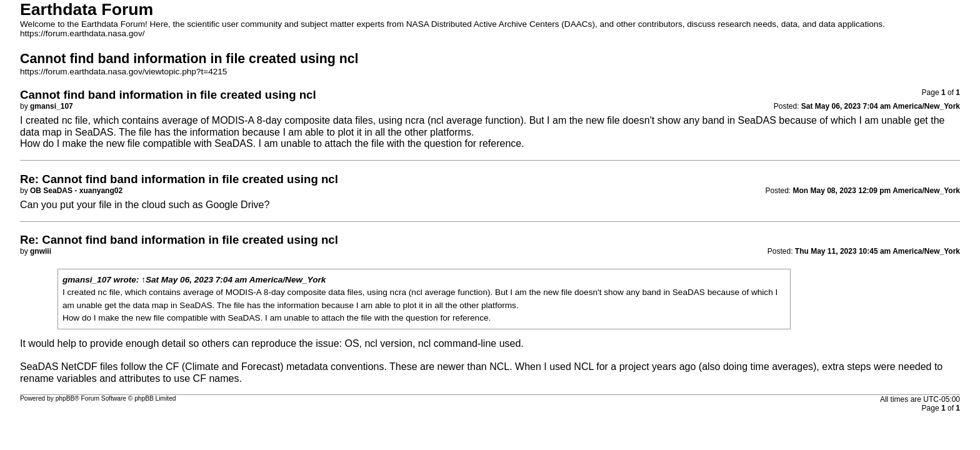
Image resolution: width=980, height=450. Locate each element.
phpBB (65, 398)
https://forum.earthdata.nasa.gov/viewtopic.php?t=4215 (123, 72)
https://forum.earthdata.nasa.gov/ (82, 33)
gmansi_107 (87, 280)
